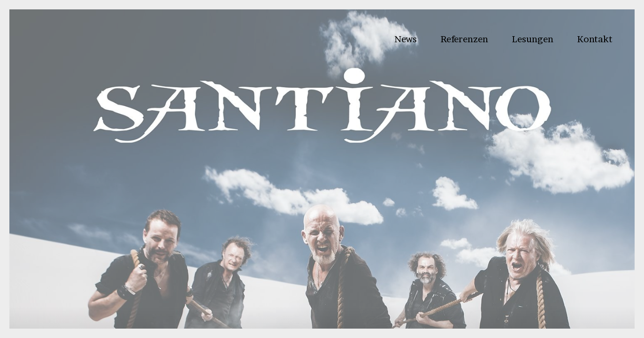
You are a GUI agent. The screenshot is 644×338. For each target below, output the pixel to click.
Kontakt (595, 39)
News (406, 39)
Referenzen (464, 39)
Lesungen (533, 39)
